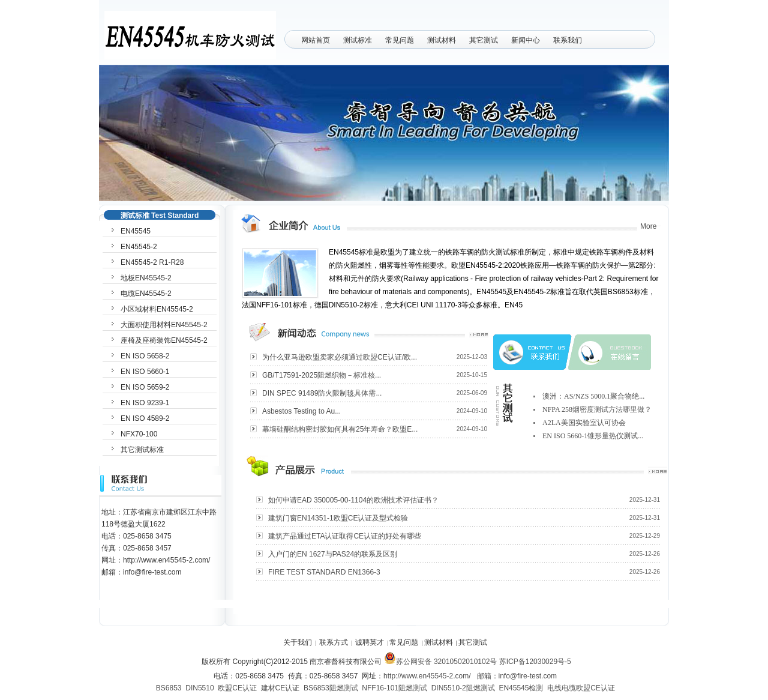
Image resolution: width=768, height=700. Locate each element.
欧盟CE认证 (237, 688)
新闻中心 (526, 40)
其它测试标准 (142, 450)
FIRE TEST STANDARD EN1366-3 (324, 572)
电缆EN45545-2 (146, 294)
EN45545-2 (139, 247)
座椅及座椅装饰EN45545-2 (164, 340)
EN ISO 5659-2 (145, 387)
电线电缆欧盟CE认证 (581, 688)
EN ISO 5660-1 (145, 372)
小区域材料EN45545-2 (157, 309)
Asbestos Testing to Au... (301, 411)
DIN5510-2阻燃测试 (463, 688)
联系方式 (334, 642)
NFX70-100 (139, 434)
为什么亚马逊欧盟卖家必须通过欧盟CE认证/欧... (340, 357)
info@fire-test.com (528, 676)
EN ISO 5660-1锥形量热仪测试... (593, 436)
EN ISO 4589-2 (145, 418)
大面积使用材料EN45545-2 (164, 325)
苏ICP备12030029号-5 (535, 662)
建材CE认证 (280, 688)
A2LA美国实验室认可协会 (584, 423)
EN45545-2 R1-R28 (152, 262)
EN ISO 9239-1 (145, 403)
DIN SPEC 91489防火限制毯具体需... (322, 393)
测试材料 (442, 40)
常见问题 (400, 40)
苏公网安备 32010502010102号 (441, 662)
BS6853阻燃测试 (331, 688)
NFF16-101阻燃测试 (394, 688)
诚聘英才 (370, 642)
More (648, 226)
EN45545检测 (521, 688)
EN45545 (136, 231)
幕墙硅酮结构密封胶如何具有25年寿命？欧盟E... (340, 429)
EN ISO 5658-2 (145, 356)
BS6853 (169, 688)
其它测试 (484, 40)
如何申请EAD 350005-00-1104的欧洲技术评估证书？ (353, 500)
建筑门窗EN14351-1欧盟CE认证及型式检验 (338, 518)
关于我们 (298, 642)
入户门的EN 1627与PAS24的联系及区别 (333, 554)
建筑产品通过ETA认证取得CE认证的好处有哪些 (345, 536)
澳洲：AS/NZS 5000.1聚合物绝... (593, 396)
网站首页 (316, 40)
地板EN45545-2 (146, 278)
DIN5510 (199, 688)
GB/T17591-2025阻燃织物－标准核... (322, 375)
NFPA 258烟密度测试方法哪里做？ (597, 409)
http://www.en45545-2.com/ (427, 676)
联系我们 (568, 40)
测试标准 (358, 40)
